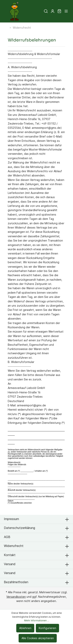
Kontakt (10, 555)
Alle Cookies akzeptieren (38, 638)
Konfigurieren (47, 628)
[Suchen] (46, 11)
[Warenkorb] (59, 11)
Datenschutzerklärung (19, 528)
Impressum (11, 519)
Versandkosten (16, 597)
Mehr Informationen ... (37, 620)
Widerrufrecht (14, 546)
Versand (10, 564)
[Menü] (66, 11)
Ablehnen (25, 628)
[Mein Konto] (53, 11)
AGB (7, 537)
